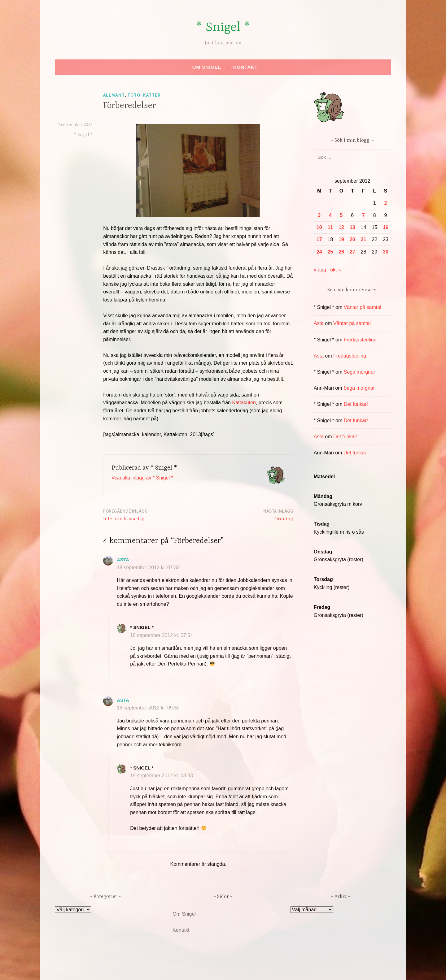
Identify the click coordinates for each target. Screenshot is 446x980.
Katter (152, 95)
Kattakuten (244, 403)
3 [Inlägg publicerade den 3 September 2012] (319, 215)
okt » (336, 270)
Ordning (278, 515)
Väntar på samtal (363, 307)
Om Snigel (207, 67)
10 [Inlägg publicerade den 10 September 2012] (319, 227)
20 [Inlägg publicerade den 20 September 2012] (352, 239)
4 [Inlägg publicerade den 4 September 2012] (330, 215)
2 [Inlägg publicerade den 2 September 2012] (385, 203)
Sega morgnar (359, 372)
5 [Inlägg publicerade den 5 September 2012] (341, 215)
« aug (320, 270)
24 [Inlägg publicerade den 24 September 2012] (319, 252)
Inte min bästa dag (125, 515)
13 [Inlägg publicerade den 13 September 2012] (352, 227)
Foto (134, 95)
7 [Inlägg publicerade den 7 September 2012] (363, 215)
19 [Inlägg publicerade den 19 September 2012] (341, 239)
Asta (123, 559)
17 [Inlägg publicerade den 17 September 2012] (319, 239)
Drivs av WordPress (177, 969)
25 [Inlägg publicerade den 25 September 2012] (330, 252)
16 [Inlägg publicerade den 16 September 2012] (386, 227)
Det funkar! (356, 404)
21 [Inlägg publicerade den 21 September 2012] (364, 239)
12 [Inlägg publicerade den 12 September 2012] (341, 227)
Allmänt (114, 95)
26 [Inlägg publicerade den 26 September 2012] (341, 252)
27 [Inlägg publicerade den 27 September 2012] (352, 252)
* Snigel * (223, 28)
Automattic (281, 969)
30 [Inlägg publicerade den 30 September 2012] (386, 252)
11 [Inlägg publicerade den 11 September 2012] (330, 227)
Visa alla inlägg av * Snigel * (142, 478)
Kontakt (245, 67)
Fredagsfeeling (360, 340)
